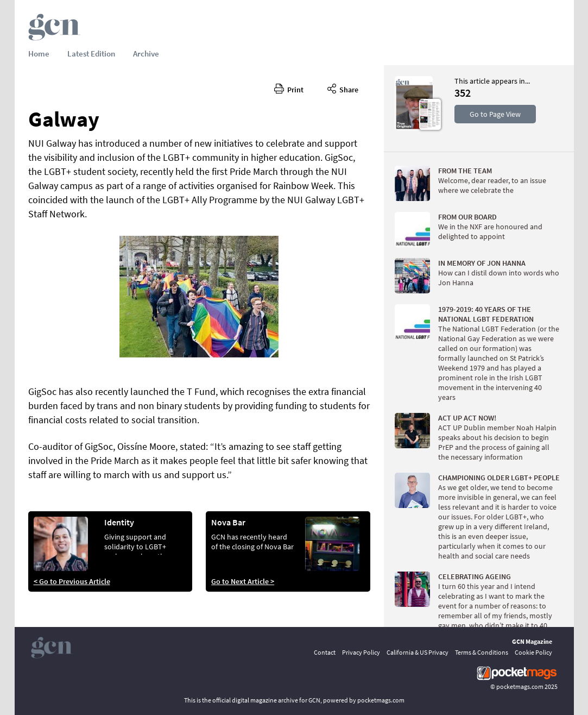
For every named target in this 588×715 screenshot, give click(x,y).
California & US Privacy (418, 652)
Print (289, 88)
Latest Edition (91, 54)
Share (343, 88)
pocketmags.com (520, 686)
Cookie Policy (533, 652)
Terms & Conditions (482, 652)
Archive (146, 54)
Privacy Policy (361, 652)
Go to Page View (495, 114)
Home (39, 54)
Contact (325, 652)
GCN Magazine (532, 641)
